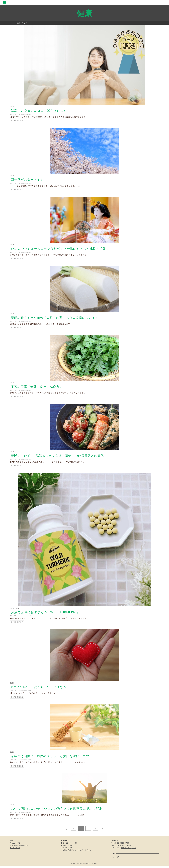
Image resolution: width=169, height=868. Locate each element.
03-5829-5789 (123, 843)
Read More (17, 120)
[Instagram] (118, 857)
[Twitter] (114, 857)
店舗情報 (71, 850)
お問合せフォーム (125, 845)
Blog (12, 107)
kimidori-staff (26, 114)
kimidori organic (129, 848)
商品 (18, 608)
